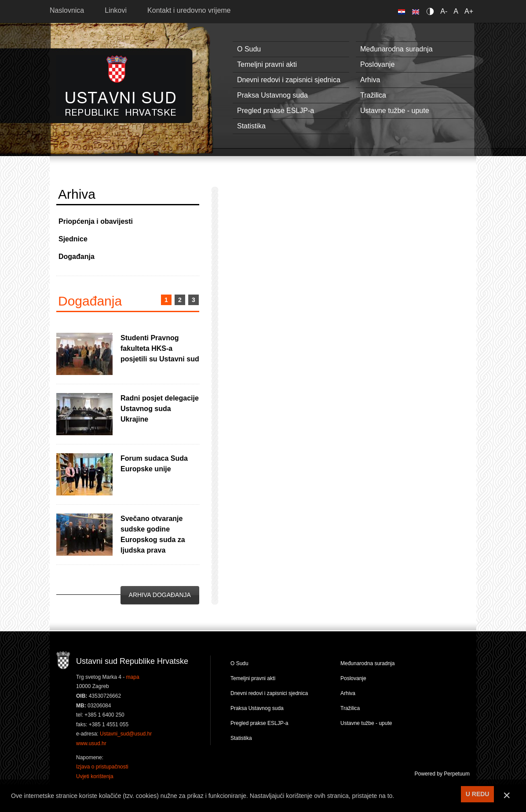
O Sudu (249, 49)
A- (444, 11)
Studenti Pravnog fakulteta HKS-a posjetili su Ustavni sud (160, 348)
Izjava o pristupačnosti (102, 767)
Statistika (251, 126)
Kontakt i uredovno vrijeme (189, 10)
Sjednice (73, 239)
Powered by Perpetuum (442, 774)
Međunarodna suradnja (396, 49)
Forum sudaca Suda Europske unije (154, 464)
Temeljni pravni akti (267, 64)
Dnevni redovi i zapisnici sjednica (289, 80)
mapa (133, 677)
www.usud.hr (91, 743)
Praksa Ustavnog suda (272, 95)
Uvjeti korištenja (95, 776)
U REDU (478, 794)
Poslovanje (377, 64)
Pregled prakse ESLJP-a (276, 111)
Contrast (432, 11)
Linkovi (116, 10)
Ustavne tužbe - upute (395, 111)
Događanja (77, 257)
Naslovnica (67, 10)
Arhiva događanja (160, 595)
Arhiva (370, 80)
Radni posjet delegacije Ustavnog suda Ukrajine (160, 409)
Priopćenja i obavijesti (96, 221)
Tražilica (373, 95)
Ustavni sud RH (121, 86)
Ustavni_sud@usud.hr (126, 734)
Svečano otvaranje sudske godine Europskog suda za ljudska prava (153, 534)
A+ (469, 11)
